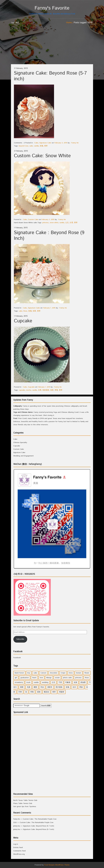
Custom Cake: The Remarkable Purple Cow (40, 819)
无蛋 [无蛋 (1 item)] (29, 687)
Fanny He (75, 143)
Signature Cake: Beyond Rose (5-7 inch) (50, 76)
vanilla (36, 146)
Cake (36, 143)
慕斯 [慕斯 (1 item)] (22, 687)
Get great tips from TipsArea (25, 807)
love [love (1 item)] (41, 678)
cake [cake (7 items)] (35, 673)
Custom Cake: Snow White (42, 156)
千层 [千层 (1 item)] (60, 682)
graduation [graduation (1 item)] (25, 678)
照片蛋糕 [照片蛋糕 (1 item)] (59, 687)
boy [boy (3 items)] (29, 673)
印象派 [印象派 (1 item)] (68, 682)
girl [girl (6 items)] (16, 678)
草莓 (56, 390)
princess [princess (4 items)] (78, 678)
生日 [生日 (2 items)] (74, 687)
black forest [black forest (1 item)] (19, 673)
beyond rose (24, 146)
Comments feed (19, 851)
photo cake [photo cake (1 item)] (67, 678)
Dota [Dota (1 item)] (71, 673)
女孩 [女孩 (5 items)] (75, 682)
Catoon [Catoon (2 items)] (43, 673)
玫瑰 (42, 146)
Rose (25, 311)
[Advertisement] (52, 46)
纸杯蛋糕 (46, 390)
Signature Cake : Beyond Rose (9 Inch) (49, 236)
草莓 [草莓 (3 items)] (32, 692)
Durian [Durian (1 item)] (79, 673)
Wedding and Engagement (24, 456)
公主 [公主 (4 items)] (53, 682)
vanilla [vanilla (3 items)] (36, 682)
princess (46, 223)
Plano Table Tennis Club (23, 803)
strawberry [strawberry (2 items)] (19, 682)
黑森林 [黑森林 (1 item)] (62, 692)
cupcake (22, 390)
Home (69, 23)
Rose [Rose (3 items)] (87, 678)
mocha (29, 390)
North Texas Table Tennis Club (25, 800)
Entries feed (18, 848)
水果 (40, 390)
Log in (16, 844)
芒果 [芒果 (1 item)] (20, 692)
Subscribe (20, 639)
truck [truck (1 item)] (28, 682)
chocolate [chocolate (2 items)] (53, 673)
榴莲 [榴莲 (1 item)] (35, 687)
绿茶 (34, 311)
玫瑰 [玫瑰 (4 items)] (67, 687)
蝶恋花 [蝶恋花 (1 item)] (46, 692)
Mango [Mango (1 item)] (49, 678)
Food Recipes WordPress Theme (57, 865)
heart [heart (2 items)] (34, 678)
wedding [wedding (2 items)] (45, 682)
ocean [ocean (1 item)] (57, 678)
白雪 (71, 223)
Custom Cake (33, 220)
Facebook (18, 652)
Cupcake (23, 321)
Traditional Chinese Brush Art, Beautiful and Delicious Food (52, 10)
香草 (46, 146)
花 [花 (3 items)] (26, 692)
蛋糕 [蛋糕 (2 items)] (39, 692)
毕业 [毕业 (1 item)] (42, 687)
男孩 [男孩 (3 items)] (81, 687)
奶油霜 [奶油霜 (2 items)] (83, 682)
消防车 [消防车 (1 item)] (50, 687)
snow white (54, 223)
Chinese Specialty (20, 443)
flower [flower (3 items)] (87, 673)
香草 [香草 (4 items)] (54, 692)
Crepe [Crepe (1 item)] (63, 673)
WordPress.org (19, 854)
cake (31, 146)
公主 (67, 223)
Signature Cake (45, 143)
